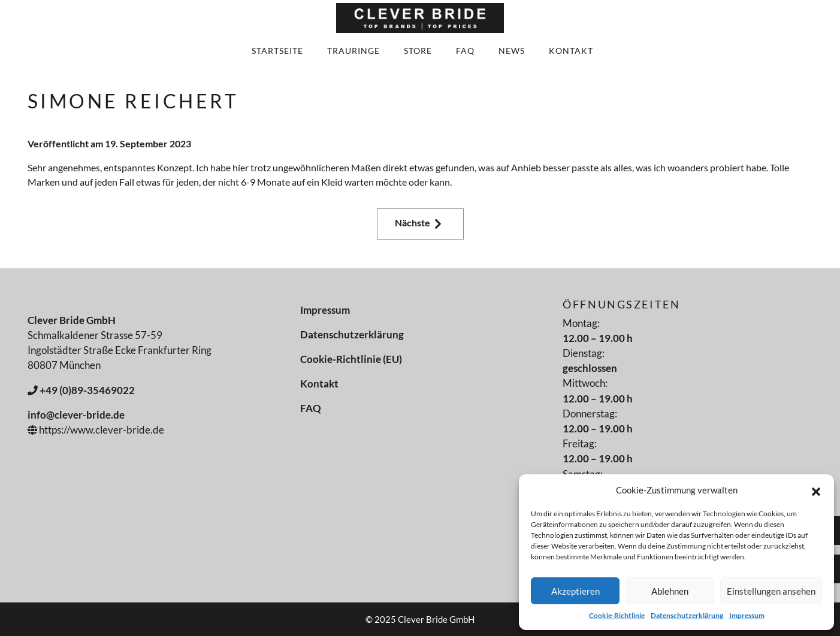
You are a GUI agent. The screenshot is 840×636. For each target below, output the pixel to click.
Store (418, 51)
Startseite (277, 51)
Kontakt (571, 51)
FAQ (465, 51)
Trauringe (353, 51)
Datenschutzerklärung (687, 615)
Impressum (747, 615)
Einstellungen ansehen (771, 591)
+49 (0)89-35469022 (81, 390)
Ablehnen (670, 591)
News (512, 51)
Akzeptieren (575, 591)
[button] (816, 490)
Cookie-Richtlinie (617, 615)
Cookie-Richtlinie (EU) (351, 359)
